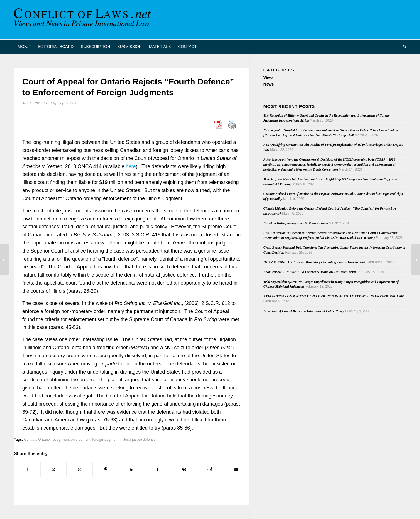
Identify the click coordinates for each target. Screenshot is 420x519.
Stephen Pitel (67, 103)
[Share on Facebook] (27, 470)
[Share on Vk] (184, 470)
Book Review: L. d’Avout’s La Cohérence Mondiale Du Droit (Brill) (310, 272)
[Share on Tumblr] (158, 470)
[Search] (403, 47)
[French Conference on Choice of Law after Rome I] (4, 259)
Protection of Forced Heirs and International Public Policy (304, 311)
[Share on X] (54, 470)
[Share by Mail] (236, 470)
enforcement (80, 440)
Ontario (44, 440)
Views (269, 78)
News (269, 84)
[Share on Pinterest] (106, 470)
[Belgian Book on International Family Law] (416, 259)
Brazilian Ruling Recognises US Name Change (296, 223)
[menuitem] (24, 47)
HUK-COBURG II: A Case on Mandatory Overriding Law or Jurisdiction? (315, 262)
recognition (60, 440)
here (131, 166)
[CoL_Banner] (84, 20)
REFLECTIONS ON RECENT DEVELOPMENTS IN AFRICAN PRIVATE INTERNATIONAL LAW (334, 296)
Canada (30, 440)
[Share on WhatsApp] (80, 470)
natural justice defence (138, 440)
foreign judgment (105, 440)
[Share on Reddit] (210, 470)
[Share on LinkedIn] (132, 470)
